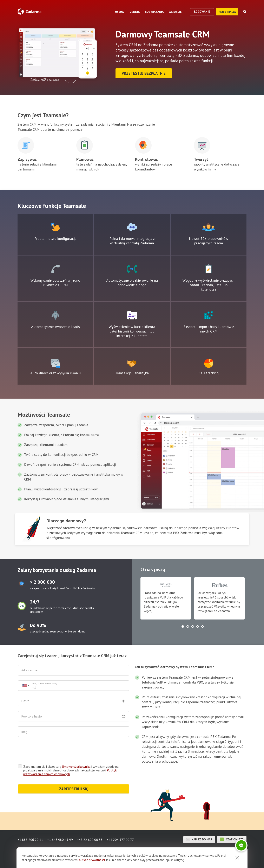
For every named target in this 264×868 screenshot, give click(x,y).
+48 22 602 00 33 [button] (90, 840)
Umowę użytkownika (76, 766)
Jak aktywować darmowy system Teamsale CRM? (174, 667)
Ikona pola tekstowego (55, 227)
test (22, 584)
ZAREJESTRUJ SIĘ (74, 789)
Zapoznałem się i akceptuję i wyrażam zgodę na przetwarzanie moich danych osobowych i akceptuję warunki (71, 770)
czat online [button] (232, 840)
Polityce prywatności (91, 860)
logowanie (202, 12)
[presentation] (49, 752)
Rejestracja (227, 12)
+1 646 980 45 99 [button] (60, 840)
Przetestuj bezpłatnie (144, 73)
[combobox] (26, 686)
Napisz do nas (199, 840)
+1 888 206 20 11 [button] (30, 840)
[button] (183, 626)
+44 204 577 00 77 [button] (120, 840)
